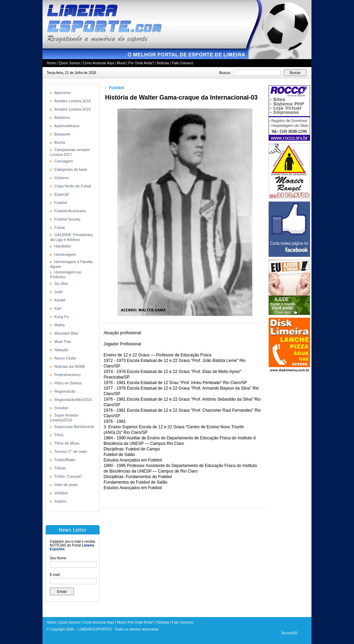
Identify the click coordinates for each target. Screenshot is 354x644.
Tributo (60, 468)
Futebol (61, 203)
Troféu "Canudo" (68, 476)
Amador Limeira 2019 (72, 109)
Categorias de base (71, 169)
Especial (62, 194)
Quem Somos (69, 63)
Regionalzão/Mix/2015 (73, 400)
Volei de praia (66, 485)
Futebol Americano (70, 211)
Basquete (62, 134)
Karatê (60, 300)
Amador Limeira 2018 (72, 101)
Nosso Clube (65, 358)
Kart (58, 308)
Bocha (60, 142)
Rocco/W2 (289, 633)
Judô (58, 292)
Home (51, 63)
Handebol (62, 246)
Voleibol (61, 493)
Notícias (163, 63)
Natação (61, 350)
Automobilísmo (67, 126)
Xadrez (60, 501)
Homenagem (65, 254)
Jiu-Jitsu (61, 283)
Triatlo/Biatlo (65, 460)
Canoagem (64, 161)
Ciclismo (62, 178)
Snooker (61, 408)
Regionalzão (65, 391)
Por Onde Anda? (141, 63)
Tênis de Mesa (67, 443)
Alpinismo (63, 93)
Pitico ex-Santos (68, 383)
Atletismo (62, 118)
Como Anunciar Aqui (98, 63)
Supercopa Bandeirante (74, 427)
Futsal (59, 227)
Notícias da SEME (70, 366)
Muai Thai (63, 342)
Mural (121, 63)
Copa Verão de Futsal (73, 186)
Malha (59, 325)
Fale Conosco (183, 63)
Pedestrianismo (67, 375)
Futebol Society (67, 219)
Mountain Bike (66, 333)
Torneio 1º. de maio (71, 451)
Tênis (59, 435)
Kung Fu (62, 317)
